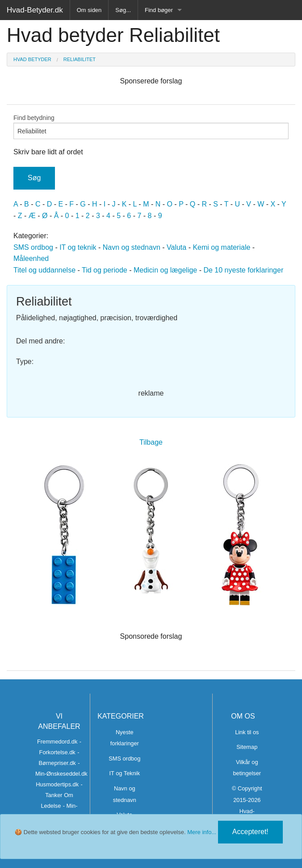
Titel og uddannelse (44, 270)
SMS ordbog (33, 247)
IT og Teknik (125, 773)
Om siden (89, 10)
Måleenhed (31, 258)
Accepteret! (250, 832)
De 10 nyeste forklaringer (243, 270)
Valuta (176, 247)
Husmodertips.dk (57, 784)
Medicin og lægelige (165, 270)
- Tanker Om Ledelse (62, 795)
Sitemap (247, 747)
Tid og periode (105, 270)
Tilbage (151, 442)
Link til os (247, 732)
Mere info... (202, 832)
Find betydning (151, 127)
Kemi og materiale (221, 247)
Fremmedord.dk (57, 742)
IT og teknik (78, 247)
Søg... (123, 10)
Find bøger (159, 10)
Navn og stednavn (132, 247)
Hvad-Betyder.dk (35, 10)
